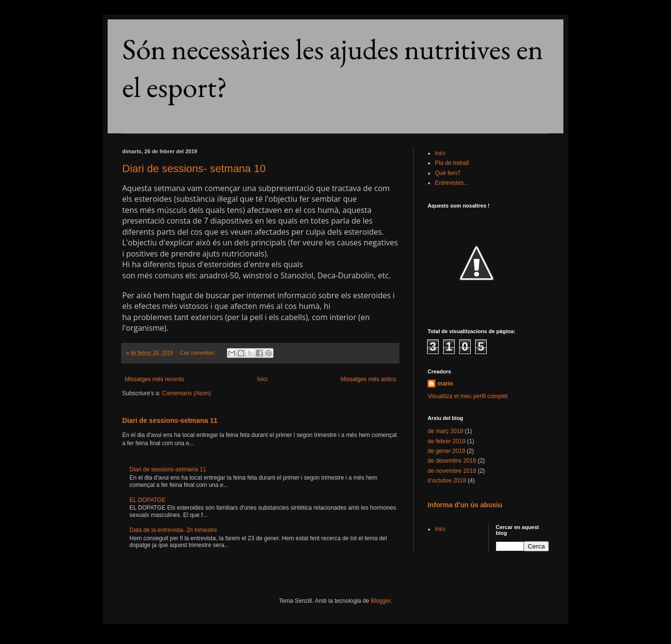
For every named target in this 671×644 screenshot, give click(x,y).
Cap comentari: (198, 353)
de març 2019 (445, 431)
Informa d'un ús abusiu (465, 505)
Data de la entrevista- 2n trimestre (173, 530)
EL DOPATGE (147, 500)
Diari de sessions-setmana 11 (170, 420)
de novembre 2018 (452, 471)
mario (445, 384)
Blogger (381, 601)
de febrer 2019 (447, 441)
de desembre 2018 (452, 461)
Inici (262, 379)
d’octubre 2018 (447, 481)
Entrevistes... (452, 183)
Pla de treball (452, 163)
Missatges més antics (368, 379)
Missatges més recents (154, 379)
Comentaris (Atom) (186, 393)
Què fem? (448, 173)
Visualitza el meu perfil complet (468, 396)
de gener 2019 (446, 451)
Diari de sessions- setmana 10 (194, 169)
